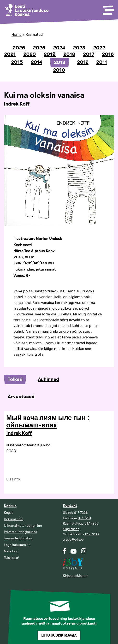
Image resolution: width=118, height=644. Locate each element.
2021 (10, 54)
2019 (50, 54)
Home (17, 35)
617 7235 (91, 523)
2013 (60, 63)
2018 (69, 54)
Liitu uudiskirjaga (59, 635)
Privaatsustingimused (21, 532)
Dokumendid (14, 519)
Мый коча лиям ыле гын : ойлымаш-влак (48, 422)
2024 (59, 48)
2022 (99, 48)
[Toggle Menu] (108, 9)
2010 (59, 70)
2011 (102, 62)
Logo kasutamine (17, 545)
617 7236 (81, 513)
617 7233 (92, 534)
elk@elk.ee (71, 529)
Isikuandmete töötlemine (23, 526)
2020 (30, 54)
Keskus (10, 506)
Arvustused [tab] (21, 397)
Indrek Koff (17, 104)
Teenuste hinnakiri (18, 538)
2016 (108, 54)
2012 (83, 62)
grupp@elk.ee (73, 540)
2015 (17, 62)
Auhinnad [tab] (48, 379)
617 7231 (84, 518)
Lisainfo (13, 479)
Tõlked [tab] (15, 379)
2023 (79, 48)
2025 (39, 48)
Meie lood (11, 551)
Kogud (9, 513)
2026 (19, 48)
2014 (36, 62)
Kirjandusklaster (75, 576)
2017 (89, 54)
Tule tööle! (11, 558)
